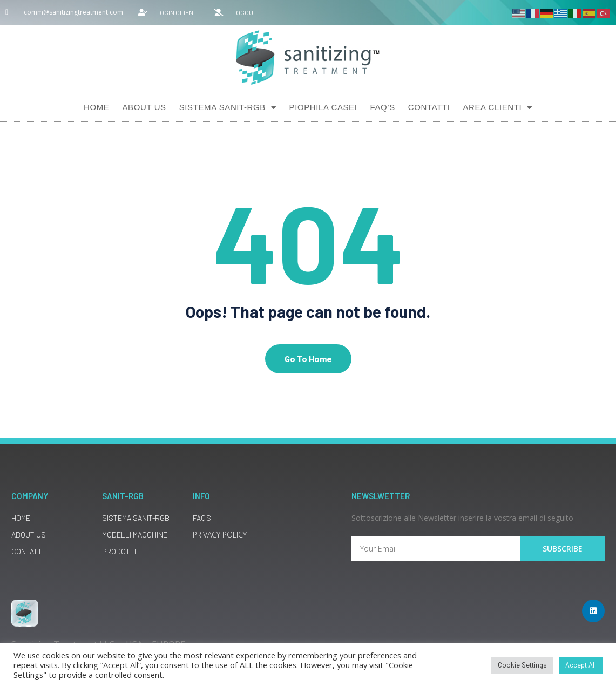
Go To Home (308, 359)
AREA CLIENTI (497, 108)
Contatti (429, 107)
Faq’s (382, 107)
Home (96, 107)
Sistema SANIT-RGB (228, 108)
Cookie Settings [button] (522, 665)
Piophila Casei (323, 107)
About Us (144, 107)
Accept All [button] (581, 665)
